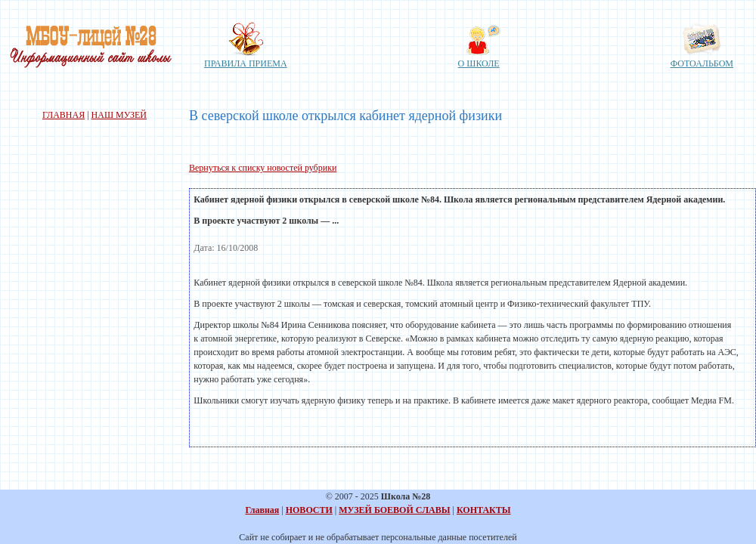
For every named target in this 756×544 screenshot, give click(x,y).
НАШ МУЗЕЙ (119, 115)
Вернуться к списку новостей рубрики (263, 168)
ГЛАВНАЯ (64, 115)
